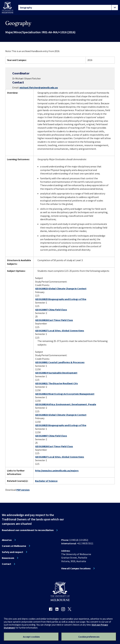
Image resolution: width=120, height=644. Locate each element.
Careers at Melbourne (14, 546)
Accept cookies (31, 637)
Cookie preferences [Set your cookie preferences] (89, 637)
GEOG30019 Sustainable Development (56, 373)
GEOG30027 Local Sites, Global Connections (60, 331)
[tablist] (68, 8)
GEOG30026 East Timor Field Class (54, 320)
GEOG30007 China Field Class (51, 310)
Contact (6, 564)
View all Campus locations (76, 568)
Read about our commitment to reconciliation (28, 530)
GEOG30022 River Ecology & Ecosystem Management (65, 394)
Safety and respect (12, 552)
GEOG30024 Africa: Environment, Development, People (66, 404)
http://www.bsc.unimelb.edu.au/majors (57, 471)
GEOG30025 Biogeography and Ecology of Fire (61, 299)
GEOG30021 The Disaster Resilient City (56, 383)
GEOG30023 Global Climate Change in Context (61, 288)
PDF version (23, 490)
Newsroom (8, 558)
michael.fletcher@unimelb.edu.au (39, 88)
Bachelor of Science (46, 481)
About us (7, 540)
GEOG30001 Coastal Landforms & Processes (60, 362)
